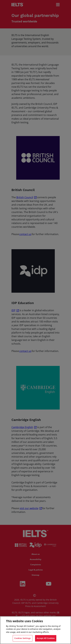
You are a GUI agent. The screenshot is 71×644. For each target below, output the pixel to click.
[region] (35, 630)
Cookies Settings (23, 638)
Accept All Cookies (46, 638)
